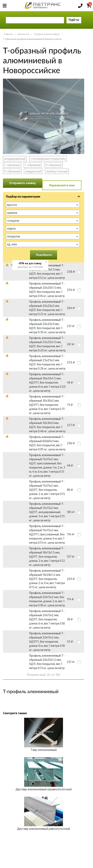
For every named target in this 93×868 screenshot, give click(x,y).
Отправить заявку (23, 183)
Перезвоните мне (62, 185)
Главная (8, 34)
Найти (74, 20)
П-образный (12, 171)
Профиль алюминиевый (47, 34)
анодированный (15, 159)
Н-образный (54, 165)
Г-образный (33, 165)
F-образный (12, 165)
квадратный (33, 171)
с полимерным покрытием (48, 159)
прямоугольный (57, 171)
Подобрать (44, 255)
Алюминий (23, 34)
